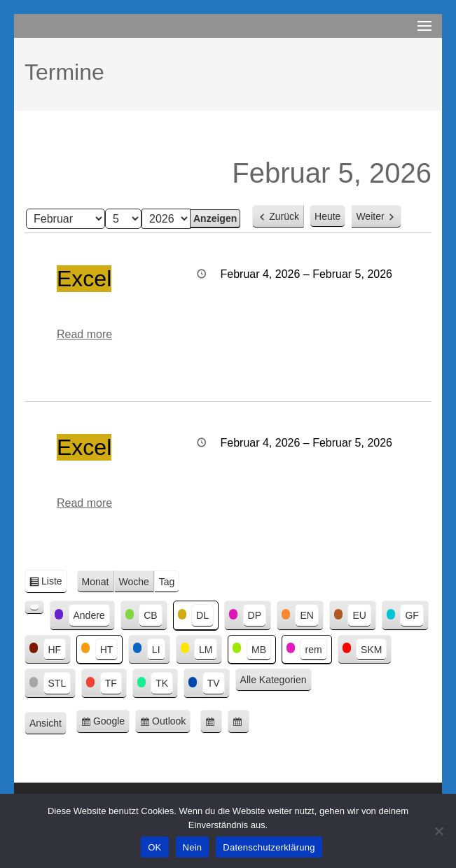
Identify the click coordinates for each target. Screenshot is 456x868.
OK (154, 847)
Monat (96, 582)
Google (111, 723)
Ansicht (48, 724)
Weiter (370, 216)
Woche (134, 582)
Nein (193, 847)
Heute (327, 216)
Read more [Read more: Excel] (84, 334)
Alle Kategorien (274, 680)
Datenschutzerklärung (269, 847)
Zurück (284, 216)
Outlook (171, 723)
